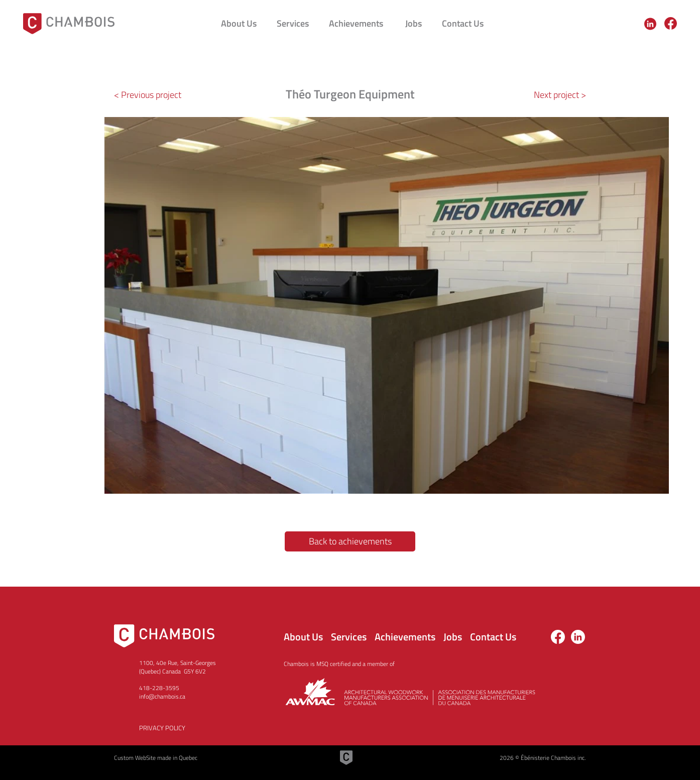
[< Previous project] (151, 95)
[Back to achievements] (350, 541)
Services (349, 637)
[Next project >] (550, 95)
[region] (651, 24)
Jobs (453, 637)
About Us (303, 637)
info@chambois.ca (162, 696)
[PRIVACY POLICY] (194, 728)
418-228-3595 (159, 688)
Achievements (405, 637)
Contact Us (493, 637)
